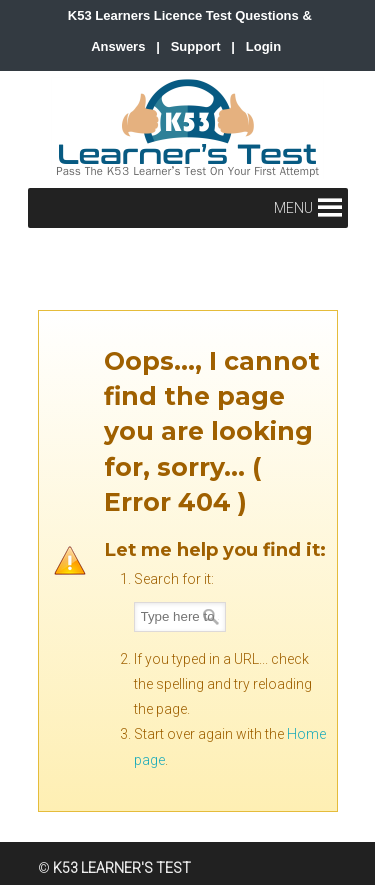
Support (196, 46)
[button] (293, 208)
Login (263, 46)
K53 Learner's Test (188, 128)
